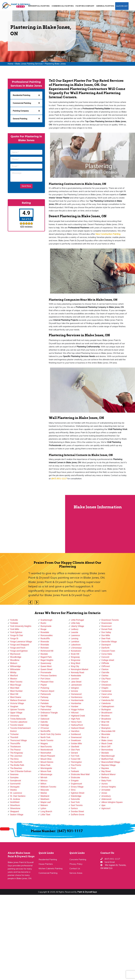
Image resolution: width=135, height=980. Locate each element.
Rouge (43, 629)
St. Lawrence (16, 793)
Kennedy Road (78, 672)
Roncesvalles (47, 635)
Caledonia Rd (107, 700)
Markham (45, 799)
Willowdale (15, 669)
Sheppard (15, 811)
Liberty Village (78, 626)
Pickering (45, 688)
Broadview (106, 719)
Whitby (13, 672)
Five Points (76, 765)
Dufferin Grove (78, 815)
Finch (74, 768)
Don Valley (106, 632)
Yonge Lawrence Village (21, 642)
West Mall (15, 688)
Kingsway (75, 657)
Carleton (105, 697)
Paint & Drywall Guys (87, 892)
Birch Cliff (106, 747)
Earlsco (74, 808)
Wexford (14, 676)
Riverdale (45, 645)
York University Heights (21, 626)
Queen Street (46, 669)
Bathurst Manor (108, 774)
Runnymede (46, 626)
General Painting (105, 6)
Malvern (44, 805)
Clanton (105, 669)
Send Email (110, 862)
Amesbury (106, 796)
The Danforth (16, 762)
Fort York (75, 756)
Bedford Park (107, 759)
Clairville (105, 672)
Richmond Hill (47, 651)
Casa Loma (107, 694)
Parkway (44, 697)
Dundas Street (77, 811)
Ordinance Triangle (49, 713)
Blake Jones (107, 740)
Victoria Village (17, 703)
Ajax (103, 805)
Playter (44, 685)
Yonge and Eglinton (19, 651)
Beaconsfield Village (111, 762)
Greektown (76, 740)
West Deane (16, 697)
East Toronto (77, 805)
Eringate (75, 781)
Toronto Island (17, 725)
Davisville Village (109, 642)
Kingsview (76, 660)
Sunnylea (14, 778)
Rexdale (44, 654)
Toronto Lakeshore (19, 722)
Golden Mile (76, 744)
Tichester (14, 734)
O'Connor (45, 728)
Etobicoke (76, 778)
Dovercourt (106, 626)
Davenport (106, 645)
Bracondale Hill (108, 731)
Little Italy (75, 623)
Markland (45, 796)
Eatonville (75, 799)
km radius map (32, 524)
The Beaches (16, 768)
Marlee (44, 793)
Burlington (106, 710)
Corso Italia (107, 654)
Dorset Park (107, 629)
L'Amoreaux (76, 648)
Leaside (75, 632)
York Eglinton (16, 632)
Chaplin (105, 688)
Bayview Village (108, 765)
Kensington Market (80, 669)
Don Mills (106, 635)
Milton (43, 784)
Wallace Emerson (18, 700)
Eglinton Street (78, 793)
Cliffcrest (106, 666)
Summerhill (15, 784)
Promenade (46, 672)
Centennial (106, 691)
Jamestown (76, 685)
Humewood (76, 694)
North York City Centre (51, 734)
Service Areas (76, 873)
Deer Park (106, 639)
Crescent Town (108, 651)
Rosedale (45, 632)
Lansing (75, 639)
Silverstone (15, 808)
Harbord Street (78, 728)
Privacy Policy (76, 864)
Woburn (14, 663)
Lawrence (75, 635)
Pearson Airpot (47, 691)
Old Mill (44, 716)
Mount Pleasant (48, 756)
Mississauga (46, 774)
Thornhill (14, 737)
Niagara (44, 744)
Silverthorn (15, 805)
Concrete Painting (78, 859)
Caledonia (106, 703)
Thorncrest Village (18, 740)
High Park (75, 719)
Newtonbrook (47, 750)
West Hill (14, 694)
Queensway (46, 663)
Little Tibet (45, 815)
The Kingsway (17, 753)
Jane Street (76, 682)
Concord (105, 657)
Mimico (44, 781)
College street (108, 660)
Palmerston (46, 710)
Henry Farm (76, 722)
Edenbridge (76, 796)
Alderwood (106, 799)
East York (75, 802)
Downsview (107, 623)
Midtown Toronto (48, 787)
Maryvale (45, 790)
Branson (105, 725)
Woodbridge (16, 657)
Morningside (46, 768)
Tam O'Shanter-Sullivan (21, 771)
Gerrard (74, 753)
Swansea (14, 774)
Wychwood (15, 654)
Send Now (26, 186)
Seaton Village (17, 815)
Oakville (44, 722)
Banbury (105, 778)
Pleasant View (47, 682)
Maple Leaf (46, 802)
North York (45, 737)
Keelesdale (76, 676)
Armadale (106, 790)
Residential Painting (39, 6)
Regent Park (46, 657)
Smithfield (15, 802)
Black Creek (107, 744)
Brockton (106, 716)
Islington (75, 688)
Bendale (105, 753)
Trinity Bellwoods (18, 719)
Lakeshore (76, 645)
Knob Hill (75, 654)
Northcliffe (45, 731)
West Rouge (16, 685)
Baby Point (106, 781)
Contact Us (75, 868)
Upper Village (16, 713)
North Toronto (47, 740)
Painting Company (85, 6)
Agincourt (106, 808)
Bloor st (105, 737)
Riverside (45, 642)
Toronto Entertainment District (20, 730)
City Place (106, 679)
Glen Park (75, 750)
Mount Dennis (47, 762)
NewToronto (46, 747)
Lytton (43, 808)
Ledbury (75, 629)
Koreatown (76, 651)
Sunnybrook (16, 781)
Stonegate (15, 787)
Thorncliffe (15, 744)
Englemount (77, 784)
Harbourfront (77, 725)
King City (75, 666)
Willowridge (16, 666)
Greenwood (76, 737)
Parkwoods (46, 694)
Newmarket (46, 753)
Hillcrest (75, 713)
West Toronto (16, 682)
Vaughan (14, 706)
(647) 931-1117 (122, 6)
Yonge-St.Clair (17, 635)
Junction (75, 679)
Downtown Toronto (110, 620)
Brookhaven (107, 713)
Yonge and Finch (18, 648)
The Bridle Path (17, 765)
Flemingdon (76, 762)
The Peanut (15, 750)
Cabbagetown (108, 706)
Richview (45, 648)
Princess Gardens (49, 676)
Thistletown (16, 747)
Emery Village (77, 787)
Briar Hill (105, 722)
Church (105, 682)
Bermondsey (107, 750)
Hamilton (75, 731)
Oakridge (45, 725)
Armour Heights (109, 787)
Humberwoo (77, 697)
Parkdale (45, 703)
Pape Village (46, 706)
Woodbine (15, 660)
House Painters (46, 864)
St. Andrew (15, 799)
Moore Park (46, 771)
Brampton (106, 728)
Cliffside (105, 663)
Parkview (45, 700)
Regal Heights (47, 660)
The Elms (14, 759)
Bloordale (106, 734)
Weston (14, 679)
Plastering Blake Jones (55, 64)
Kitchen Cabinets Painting (51, 868)
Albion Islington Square (112, 802)
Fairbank (75, 771)
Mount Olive (46, 759)
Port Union (45, 679)
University (15, 716)
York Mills (15, 629)
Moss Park (45, 765)
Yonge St (14, 639)
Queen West (46, 666)
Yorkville (14, 620)
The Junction (16, 756)
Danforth (105, 648)
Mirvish (44, 778)
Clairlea (105, 676)
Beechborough (108, 756)
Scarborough (46, 620)
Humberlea (76, 703)
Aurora (104, 784)
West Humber (16, 691)
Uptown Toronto (17, 710)
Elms (73, 790)
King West (76, 663)
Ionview (75, 691)
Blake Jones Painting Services (29, 64)
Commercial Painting (63, 6)
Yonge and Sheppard (20, 645)
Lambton (75, 642)
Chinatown (106, 685)
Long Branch (46, 811)
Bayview (105, 768)
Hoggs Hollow (77, 710)
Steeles (14, 790)
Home (10, 64)
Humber (75, 706)
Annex (104, 793)
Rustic (43, 623)
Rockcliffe (45, 639)
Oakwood (45, 719)
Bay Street (106, 771)
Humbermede (77, 700)
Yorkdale (14, 623)
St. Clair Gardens (18, 796)
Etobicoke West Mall (80, 774)
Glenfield (75, 747)
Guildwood (76, 734)
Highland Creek (78, 716)
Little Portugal (77, 620)
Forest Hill (76, 759)
